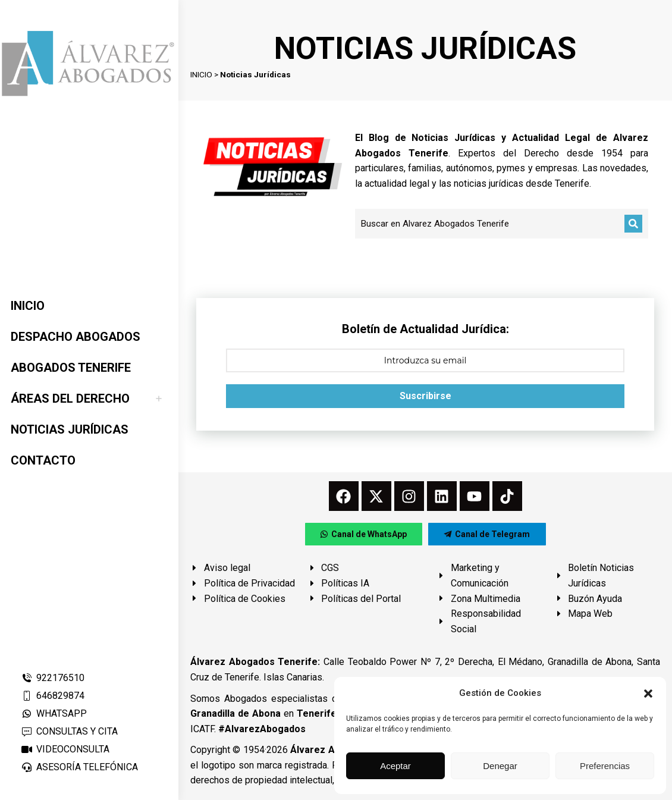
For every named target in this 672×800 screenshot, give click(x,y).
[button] (648, 694)
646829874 (53, 696)
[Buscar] (633, 224)
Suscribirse (426, 396)
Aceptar (395, 766)
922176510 (53, 678)
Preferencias (605, 766)
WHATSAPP (54, 713)
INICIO (201, 74)
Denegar (500, 766)
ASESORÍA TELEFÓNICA (79, 767)
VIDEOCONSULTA (65, 749)
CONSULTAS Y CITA (69, 731)
